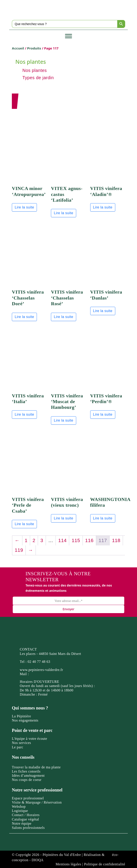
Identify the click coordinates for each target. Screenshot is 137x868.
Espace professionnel (28, 798)
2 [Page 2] (34, 540)
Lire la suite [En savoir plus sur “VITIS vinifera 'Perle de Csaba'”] (24, 524)
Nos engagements (25, 720)
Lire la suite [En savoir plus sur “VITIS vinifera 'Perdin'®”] (103, 414)
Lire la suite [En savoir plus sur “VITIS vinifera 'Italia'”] (24, 414)
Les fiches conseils (26, 771)
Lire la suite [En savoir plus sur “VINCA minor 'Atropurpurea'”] (24, 207)
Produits (34, 48)
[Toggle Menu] (68, 36)
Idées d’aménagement (28, 776)
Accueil (18, 48)
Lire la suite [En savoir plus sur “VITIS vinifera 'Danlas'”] (103, 311)
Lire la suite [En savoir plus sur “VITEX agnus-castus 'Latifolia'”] (63, 213)
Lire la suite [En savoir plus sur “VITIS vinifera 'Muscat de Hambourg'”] (63, 420)
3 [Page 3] (42, 540)
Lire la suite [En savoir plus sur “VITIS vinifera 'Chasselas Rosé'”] (63, 317)
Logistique (20, 811)
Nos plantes (35, 70)
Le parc (18, 747)
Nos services (21, 743)
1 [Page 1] (26, 540)
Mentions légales (68, 864)
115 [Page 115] (76, 540)
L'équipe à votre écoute (30, 739)
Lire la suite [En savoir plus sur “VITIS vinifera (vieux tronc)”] (63, 518)
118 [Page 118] (116, 540)
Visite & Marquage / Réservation (37, 802)
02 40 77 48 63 (39, 662)
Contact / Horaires (26, 815)
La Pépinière (21, 716)
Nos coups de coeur (27, 780)
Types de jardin (38, 78)
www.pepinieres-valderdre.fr (41, 670)
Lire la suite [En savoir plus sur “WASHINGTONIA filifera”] (103, 518)
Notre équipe (22, 823)
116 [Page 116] (89, 540)
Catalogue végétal (25, 819)
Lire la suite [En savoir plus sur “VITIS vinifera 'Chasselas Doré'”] (24, 317)
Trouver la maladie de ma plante (36, 767)
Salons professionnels (28, 828)
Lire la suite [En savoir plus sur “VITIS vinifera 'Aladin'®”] (103, 207)
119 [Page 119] (19, 550)
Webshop (19, 807)
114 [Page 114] (62, 540)
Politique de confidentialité (105, 864)
